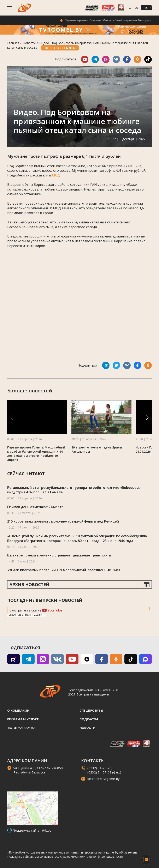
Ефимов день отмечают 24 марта (35, 507)
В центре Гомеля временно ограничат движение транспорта (59, 555)
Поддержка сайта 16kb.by (32, 830)
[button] (147, 418)
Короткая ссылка (60, 48)
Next (41, 615)
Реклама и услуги (23, 719)
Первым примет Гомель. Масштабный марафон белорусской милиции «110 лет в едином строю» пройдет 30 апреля (36, 454)
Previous (38, 615)
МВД (56, 175)
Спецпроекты (91, 710)
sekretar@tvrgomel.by (104, 779)
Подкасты (89, 719)
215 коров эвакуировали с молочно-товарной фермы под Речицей (63, 521)
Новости (29, 43)
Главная (13, 43)
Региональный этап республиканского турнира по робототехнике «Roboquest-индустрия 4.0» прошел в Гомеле (74, 490)
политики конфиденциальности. (101, 857)
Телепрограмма (21, 728)
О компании (18, 710)
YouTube (52, 610)
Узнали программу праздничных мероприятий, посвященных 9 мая (64, 570)
